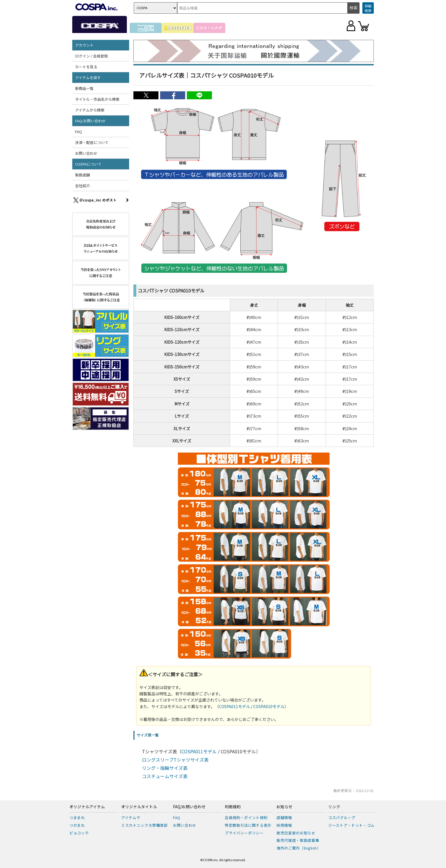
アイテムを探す (88, 78)
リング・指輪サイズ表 (165, 768)
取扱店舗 (82, 175)
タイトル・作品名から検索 (97, 99)
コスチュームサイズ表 (165, 776)
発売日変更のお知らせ (296, 833)
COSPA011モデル (234, 706)
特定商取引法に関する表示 (248, 825)
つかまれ (77, 825)
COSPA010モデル (269, 706)
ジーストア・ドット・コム (351, 825)
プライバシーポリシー (244, 833)
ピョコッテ (79, 833)
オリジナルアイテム (87, 807)
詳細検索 (368, 8)
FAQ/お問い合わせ (90, 121)
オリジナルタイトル (139, 807)
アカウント (84, 45)
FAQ (79, 132)
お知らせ (284, 807)
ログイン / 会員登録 (91, 56)
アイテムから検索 (90, 110)
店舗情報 (284, 818)
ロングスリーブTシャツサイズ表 (175, 760)
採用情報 (284, 825)
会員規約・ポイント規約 (246, 818)
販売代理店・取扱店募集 (298, 840)
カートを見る (86, 67)
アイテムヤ (131, 818)
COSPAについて (88, 164)
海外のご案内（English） (299, 848)
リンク (334, 807)
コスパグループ (342, 818)
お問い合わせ (86, 153)
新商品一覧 (84, 88)
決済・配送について (92, 142)
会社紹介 (82, 186)
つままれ (77, 818)
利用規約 (233, 807)
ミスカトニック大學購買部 (144, 825)
